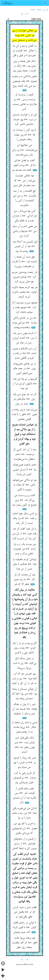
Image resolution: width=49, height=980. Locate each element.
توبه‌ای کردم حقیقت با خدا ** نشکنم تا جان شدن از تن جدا (25, 564)
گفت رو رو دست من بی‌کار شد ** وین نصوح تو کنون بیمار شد (25, 500)
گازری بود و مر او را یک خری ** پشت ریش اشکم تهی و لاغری (24, 648)
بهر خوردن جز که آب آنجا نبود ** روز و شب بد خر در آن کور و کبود (25, 679)
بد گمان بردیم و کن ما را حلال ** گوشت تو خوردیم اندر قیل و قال (24, 51)
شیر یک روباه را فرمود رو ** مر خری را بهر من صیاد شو (24, 763)
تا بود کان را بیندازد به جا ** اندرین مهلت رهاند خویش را (25, 135)
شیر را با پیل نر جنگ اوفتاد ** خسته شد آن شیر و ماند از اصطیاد (24, 709)
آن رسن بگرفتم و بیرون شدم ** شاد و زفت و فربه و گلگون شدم (24, 353)
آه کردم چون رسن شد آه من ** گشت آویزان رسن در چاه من (25, 338)
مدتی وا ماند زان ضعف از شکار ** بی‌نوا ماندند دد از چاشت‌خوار (24, 727)
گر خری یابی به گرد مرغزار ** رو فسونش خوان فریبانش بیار (25, 778)
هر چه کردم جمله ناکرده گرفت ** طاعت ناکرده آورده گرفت (24, 292)
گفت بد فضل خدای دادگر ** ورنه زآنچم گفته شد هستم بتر (24, 165)
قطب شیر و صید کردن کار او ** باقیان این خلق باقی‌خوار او (25, 912)
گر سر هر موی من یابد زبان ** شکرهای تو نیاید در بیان (25, 399)
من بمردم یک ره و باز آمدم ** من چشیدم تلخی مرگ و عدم (25, 549)
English (33, 10)
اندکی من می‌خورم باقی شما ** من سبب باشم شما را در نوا (25, 813)
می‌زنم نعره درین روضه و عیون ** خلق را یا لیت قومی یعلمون (24, 414)
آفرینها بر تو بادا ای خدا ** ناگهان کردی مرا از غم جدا (25, 384)
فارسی (45, 10)
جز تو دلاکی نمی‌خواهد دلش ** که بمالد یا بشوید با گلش (24, 485)
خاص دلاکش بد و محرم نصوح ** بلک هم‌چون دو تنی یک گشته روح (24, 81)
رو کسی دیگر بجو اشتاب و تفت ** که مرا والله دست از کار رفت (24, 518)
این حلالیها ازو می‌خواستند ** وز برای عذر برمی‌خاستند (25, 150)
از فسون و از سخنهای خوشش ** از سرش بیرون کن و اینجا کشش (25, 844)
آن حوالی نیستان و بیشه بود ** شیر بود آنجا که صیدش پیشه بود (25, 694)
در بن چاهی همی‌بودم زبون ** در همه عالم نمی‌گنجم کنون (24, 369)
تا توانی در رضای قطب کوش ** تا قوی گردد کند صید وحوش (24, 927)
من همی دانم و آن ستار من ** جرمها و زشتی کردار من (24, 231)
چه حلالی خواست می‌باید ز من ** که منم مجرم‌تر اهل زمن (24, 181)
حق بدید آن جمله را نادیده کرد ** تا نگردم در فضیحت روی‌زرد (24, 262)
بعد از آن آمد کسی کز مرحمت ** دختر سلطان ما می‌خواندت (24, 454)
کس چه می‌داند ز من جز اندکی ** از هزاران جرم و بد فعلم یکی (24, 216)
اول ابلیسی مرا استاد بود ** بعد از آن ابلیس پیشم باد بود (24, 246)
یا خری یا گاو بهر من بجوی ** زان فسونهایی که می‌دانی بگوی (25, 828)
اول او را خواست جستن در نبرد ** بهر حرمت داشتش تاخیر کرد (25, 120)
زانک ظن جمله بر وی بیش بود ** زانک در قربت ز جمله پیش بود (25, 66)
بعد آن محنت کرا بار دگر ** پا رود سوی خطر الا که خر (24, 580)
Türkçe (39, 10)
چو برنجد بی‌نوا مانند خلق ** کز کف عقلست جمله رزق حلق (25, 943)
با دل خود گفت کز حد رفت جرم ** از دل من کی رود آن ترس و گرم (25, 534)
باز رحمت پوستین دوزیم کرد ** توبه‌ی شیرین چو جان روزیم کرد (25, 277)
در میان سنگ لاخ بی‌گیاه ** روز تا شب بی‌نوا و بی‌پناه (24, 663)
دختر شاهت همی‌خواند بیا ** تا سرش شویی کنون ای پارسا (25, 470)
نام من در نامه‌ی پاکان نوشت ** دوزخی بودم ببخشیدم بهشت (25, 323)
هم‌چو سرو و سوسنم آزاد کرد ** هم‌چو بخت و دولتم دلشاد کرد (24, 307)
